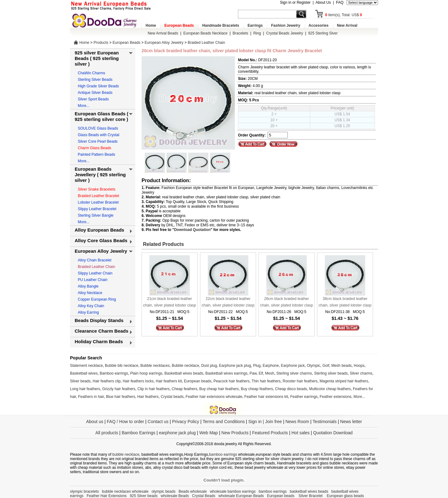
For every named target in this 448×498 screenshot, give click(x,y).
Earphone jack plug (235, 366)
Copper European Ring (97, 299)
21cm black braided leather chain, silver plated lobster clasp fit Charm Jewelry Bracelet (170, 303)
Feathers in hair (91, 397)
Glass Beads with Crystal (98, 135)
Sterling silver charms (294, 373)
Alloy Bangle (88, 286)
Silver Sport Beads (93, 99)
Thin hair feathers (266, 381)
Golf (326, 366)
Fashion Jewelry (285, 25)
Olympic (313, 366)
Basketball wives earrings (226, 373)
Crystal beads (172, 397)
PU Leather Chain (93, 280)
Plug (257, 366)
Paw (253, 373)
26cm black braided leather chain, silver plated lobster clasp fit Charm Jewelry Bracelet (287, 303)
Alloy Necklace (90, 293)
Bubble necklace (185, 366)
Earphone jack (293, 366)
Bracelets (240, 33)
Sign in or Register (295, 2)
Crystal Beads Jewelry (285, 33)
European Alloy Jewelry (164, 43)
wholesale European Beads (241, 496)
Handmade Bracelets (221, 25)
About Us (323, 2)
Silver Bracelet (311, 496)
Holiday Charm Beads (99, 341)
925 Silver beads (144, 496)
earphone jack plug (177, 433)
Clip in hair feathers (154, 389)
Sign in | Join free (265, 422)
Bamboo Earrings (138, 433)
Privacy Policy (186, 422)
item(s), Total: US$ (344, 15)
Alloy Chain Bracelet (95, 260)
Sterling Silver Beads (95, 80)
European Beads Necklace (205, 33)
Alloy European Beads (99, 230)
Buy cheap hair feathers (219, 389)
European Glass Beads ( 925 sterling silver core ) (102, 116)
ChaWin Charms (91, 73)
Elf (261, 373)
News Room (298, 422)
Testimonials (325, 422)
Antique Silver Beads (95, 93)
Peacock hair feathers (231, 381)
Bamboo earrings (114, 373)
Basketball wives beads (184, 373)
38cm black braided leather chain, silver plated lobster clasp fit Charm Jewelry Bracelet (345, 303)
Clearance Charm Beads (102, 331)
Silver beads (80, 381)
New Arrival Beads (163, 33)
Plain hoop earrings (146, 373)
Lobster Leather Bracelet (98, 202)
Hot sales (301, 433)
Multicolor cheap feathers (330, 389)
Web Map (208, 433)
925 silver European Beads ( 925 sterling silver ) (97, 58)
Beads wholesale (193, 491)
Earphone (271, 366)
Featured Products (270, 433)
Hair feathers (148, 397)
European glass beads (345, 496)
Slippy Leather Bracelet (97, 209)
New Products (235, 433)
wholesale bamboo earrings (233, 491)
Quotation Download (333, 433)
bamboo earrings (223, 454)
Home (151, 25)
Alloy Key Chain (91, 306)
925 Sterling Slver (323, 33)
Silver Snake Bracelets (97, 189)
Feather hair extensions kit (266, 397)
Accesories (319, 25)
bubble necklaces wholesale (125, 491)
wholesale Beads (175, 496)
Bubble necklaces (155, 366)
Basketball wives (84, 373)
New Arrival (347, 25)
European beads (198, 381)
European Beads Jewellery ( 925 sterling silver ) (100, 175)
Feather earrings (304, 397)
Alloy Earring (88, 312)
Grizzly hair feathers (119, 389)
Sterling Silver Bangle (96, 215)
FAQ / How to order (125, 422)
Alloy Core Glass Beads (101, 240)
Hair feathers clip (107, 381)
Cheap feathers (184, 389)
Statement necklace (86, 366)
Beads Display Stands (99, 320)
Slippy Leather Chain (95, 273)
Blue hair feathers (120, 397)
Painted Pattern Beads (96, 154)
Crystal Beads (204, 496)
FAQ (340, 2)
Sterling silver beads (331, 373)
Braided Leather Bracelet (98, 196)
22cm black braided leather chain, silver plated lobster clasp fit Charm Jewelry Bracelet (228, 303)
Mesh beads (341, 366)
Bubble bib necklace (121, 366)
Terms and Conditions (224, 422)
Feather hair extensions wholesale (214, 397)
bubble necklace (126, 454)
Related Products (163, 244)
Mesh (270, 373)
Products (101, 43)
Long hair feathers (85, 389)
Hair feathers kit (169, 381)
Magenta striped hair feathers (344, 381)
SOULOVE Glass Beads (98, 128)
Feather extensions (336, 397)
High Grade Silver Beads (98, 86)
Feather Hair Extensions (107, 496)
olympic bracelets (84, 491)
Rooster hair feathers (300, 381)
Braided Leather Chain (206, 43)
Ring (257, 33)
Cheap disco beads (291, 389)
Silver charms (361, 373)
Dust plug (209, 366)
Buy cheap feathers (257, 389)
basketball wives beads (309, 491)
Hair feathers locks (138, 381)
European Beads (179, 25)
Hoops (359, 366)
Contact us (158, 422)
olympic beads (163, 491)
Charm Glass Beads (94, 148)
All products (107, 433)
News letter (351, 422)
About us (95, 422)
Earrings (255, 25)
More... (84, 106)
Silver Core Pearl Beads (98, 141)
